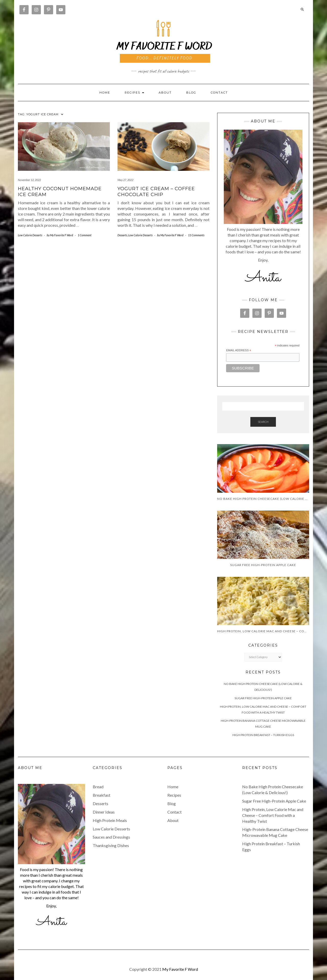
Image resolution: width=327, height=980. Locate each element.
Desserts (122, 235)
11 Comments (196, 235)
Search (263, 422)
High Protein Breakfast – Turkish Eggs (263, 735)
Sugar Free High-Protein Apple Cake (263, 698)
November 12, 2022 (29, 180)
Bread (98, 787)
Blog (191, 93)
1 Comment (85, 235)
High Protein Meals (110, 820)
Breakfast (102, 795)
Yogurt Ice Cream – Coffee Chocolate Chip (156, 192)
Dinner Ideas (104, 812)
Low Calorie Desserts (30, 235)
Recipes (174, 795)
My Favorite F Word (180, 969)
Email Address (239, 351)
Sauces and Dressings (111, 837)
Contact (219, 93)
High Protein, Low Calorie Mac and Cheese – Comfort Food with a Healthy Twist (273, 815)
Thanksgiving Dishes (111, 845)
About (165, 93)
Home (105, 93)
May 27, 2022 (125, 180)
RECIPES (134, 93)
